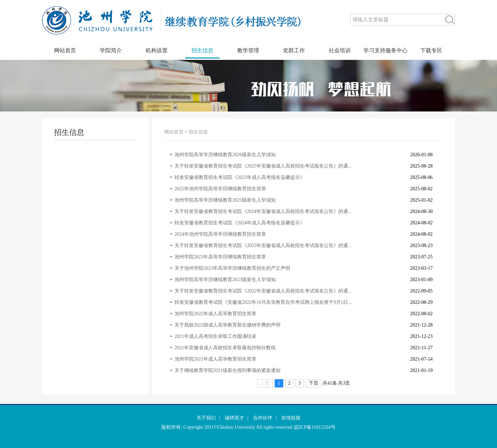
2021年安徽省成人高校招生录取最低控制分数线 (225, 348)
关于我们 (206, 418)
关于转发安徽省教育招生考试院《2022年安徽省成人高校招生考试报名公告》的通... (263, 291)
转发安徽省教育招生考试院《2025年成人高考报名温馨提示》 (240, 177)
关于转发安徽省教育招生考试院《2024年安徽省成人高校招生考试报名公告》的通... (263, 211)
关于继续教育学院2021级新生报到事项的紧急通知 (228, 370)
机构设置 (157, 50)
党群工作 (294, 50)
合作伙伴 (263, 418)
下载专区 (431, 50)
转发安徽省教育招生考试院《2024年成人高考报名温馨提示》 (240, 223)
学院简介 (111, 50)
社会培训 (340, 50)
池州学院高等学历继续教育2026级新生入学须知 (225, 155)
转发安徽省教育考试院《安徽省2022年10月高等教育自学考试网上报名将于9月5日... (263, 302)
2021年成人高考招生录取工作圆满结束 (215, 336)
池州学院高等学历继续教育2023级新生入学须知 (225, 280)
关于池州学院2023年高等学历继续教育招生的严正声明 (232, 268)
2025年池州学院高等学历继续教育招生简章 (220, 189)
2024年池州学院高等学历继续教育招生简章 (220, 234)
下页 (314, 383)
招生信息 (202, 50)
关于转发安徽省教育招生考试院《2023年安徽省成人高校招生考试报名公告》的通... (263, 246)
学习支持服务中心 (385, 50)
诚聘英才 (234, 418)
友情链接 (291, 418)
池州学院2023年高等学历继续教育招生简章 (220, 257)
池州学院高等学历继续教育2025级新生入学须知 (225, 200)
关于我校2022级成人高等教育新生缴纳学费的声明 (228, 325)
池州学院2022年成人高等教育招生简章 (215, 314)
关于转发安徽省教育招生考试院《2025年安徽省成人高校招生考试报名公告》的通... (263, 166)
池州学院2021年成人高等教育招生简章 (215, 359)
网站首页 (65, 50)
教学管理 (248, 50)
